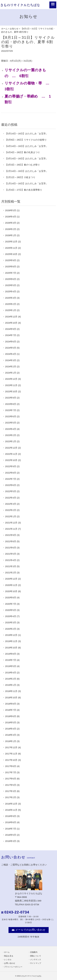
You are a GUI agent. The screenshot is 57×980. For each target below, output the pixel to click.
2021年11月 (11, 529)
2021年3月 (11, 566)
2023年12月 (11, 379)
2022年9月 (11, 466)
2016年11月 (11, 810)
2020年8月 (11, 597)
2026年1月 (11, 235)
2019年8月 (11, 654)
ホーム (4, 29)
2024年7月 (11, 335)
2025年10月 (11, 254)
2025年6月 (11, 279)
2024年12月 (11, 317)
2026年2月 (11, 229)
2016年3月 (11, 841)
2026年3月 (11, 223)
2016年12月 (11, 804)
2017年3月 (11, 791)
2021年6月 (11, 548)
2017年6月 (11, 779)
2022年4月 (11, 498)
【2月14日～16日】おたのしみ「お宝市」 (27, 171)
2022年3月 (11, 504)
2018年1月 (11, 741)
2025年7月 (11, 273)
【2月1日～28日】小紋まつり (20, 177)
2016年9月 (11, 816)
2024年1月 (11, 373)
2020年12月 (11, 579)
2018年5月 (11, 722)
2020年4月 (11, 616)
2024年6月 (11, 342)
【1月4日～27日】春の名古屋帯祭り (24, 190)
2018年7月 (11, 710)
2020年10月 (11, 591)
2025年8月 (11, 266)
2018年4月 (11, 729)
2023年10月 (11, 391)
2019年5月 (11, 666)
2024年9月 (11, 329)
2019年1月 (11, 685)
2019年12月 (11, 635)
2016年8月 (11, 822)
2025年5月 (11, 285)
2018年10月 (11, 697)
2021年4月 (11, 560)
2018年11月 (11, 691)
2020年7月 (11, 604)
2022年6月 (11, 485)
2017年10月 (11, 760)
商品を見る (9, 956)
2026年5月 (11, 210)
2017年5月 (11, 785)
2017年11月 (11, 754)
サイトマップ (36, 963)
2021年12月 (11, 523)
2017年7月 (11, 772)
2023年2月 (11, 435)
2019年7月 (11, 660)
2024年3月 (11, 360)
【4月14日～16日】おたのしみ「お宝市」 (27, 146)
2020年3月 (11, 622)
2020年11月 (11, 585)
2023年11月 (11, 385)
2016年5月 (11, 835)
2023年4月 (11, 429)
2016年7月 (11, 829)
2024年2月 (11, 366)
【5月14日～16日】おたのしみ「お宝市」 (27, 134)
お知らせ (14, 29)
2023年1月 (11, 441)
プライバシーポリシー (13, 967)
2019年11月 (11, 641)
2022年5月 (11, 491)
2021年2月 (11, 573)
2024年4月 (11, 354)
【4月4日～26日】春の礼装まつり (23, 152)
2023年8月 (11, 404)
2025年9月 (11, 260)
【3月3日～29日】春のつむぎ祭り (23, 165)
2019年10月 (11, 648)
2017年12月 (11, 747)
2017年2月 (11, 797)
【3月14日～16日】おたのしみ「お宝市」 (27, 158)
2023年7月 (11, 410)
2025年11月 (11, 248)
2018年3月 (11, 735)
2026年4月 (11, 217)
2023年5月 (11, 423)
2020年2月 (11, 629)
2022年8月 (11, 473)
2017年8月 (11, 766)
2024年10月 (11, 323)
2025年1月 (11, 310)
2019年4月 (11, 673)
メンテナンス (36, 960)
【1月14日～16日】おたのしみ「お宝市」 (27, 183)
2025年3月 (11, 298)
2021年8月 (11, 541)
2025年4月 (11, 291)
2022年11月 (11, 454)
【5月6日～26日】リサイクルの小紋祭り (26, 140)
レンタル (8, 960)
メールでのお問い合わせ (29, 930)
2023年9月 (11, 398)
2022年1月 (11, 516)
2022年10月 (11, 460)
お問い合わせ (10, 963)
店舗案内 (34, 952)
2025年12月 (11, 242)
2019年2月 (11, 679)
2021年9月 (11, 535)
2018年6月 (11, 716)
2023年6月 (11, 416)
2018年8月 (11, 704)
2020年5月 (11, 610)
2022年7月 (11, 479)
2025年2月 (11, 304)
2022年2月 (11, 510)
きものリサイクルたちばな (31, 976)
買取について (36, 956)
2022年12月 (11, 448)
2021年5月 (11, 554)
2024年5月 (11, 348)
